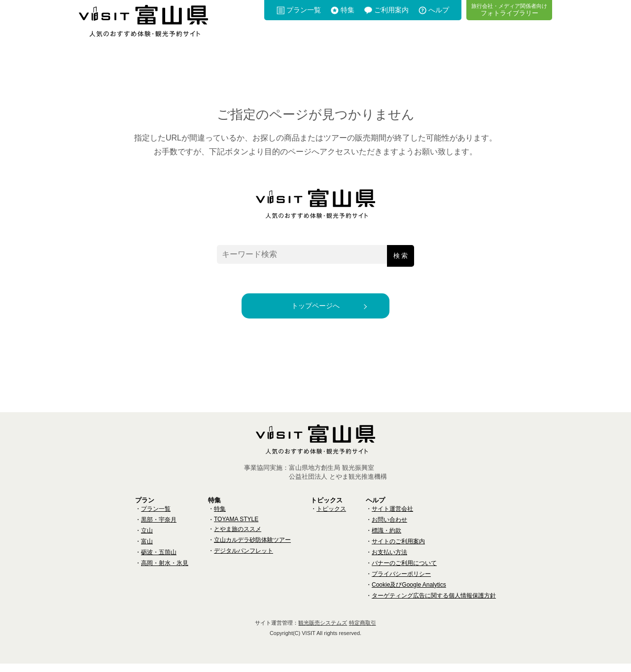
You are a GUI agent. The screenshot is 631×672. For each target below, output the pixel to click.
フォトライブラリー (509, 10)
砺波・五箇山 (159, 561)
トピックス (331, 517)
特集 (348, 10)
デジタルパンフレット (244, 559)
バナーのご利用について (404, 571)
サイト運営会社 (392, 517)
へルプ (439, 10)
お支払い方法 (389, 561)
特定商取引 (363, 631)
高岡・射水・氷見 (165, 571)
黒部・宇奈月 (159, 528)
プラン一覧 (304, 10)
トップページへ (315, 310)
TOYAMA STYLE (236, 528)
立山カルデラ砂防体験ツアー (252, 548)
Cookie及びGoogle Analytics (409, 593)
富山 (147, 550)
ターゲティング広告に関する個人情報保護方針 (434, 604)
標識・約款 (386, 539)
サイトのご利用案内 (398, 550)
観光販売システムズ (323, 631)
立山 (147, 539)
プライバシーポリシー (401, 582)
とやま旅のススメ (238, 537)
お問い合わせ (389, 528)
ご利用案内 (391, 10)
